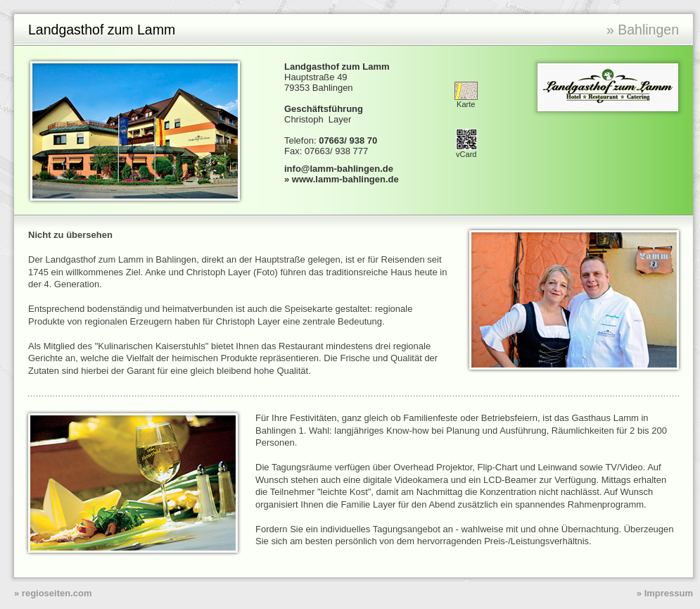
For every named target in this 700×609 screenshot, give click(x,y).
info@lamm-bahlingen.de (339, 169)
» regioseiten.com (53, 593)
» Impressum (665, 593)
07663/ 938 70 (348, 140)
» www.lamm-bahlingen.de (342, 179)
